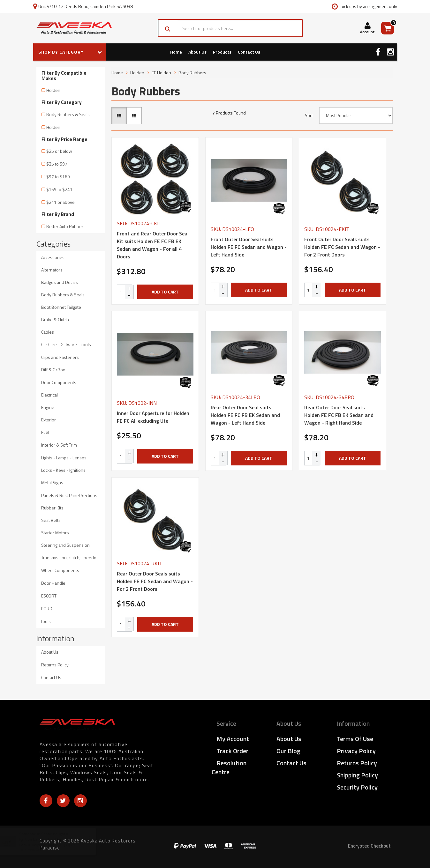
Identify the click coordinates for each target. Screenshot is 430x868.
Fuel (45, 432)
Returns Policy (55, 665)
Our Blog (288, 751)
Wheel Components (60, 570)
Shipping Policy (357, 775)
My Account (233, 739)
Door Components (59, 382)
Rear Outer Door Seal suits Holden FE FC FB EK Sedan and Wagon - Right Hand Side (339, 415)
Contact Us (249, 52)
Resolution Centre (229, 767)
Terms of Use (355, 739)
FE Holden (161, 73)
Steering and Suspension (65, 545)
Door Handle (53, 583)
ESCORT (49, 596)
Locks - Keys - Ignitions (63, 470)
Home (176, 52)
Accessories (53, 257)
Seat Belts (51, 520)
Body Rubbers (192, 73)
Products (222, 52)
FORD (47, 608)
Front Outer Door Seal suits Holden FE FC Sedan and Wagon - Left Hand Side (249, 247)
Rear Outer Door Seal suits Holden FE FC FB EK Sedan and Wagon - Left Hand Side (245, 415)
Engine (48, 407)
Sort (309, 115)
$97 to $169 (58, 177)
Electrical (49, 395)
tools (46, 621)
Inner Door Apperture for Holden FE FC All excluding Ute (153, 417)
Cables (48, 332)
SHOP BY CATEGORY (70, 52)
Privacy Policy (356, 751)
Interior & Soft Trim (59, 445)
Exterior (49, 420)
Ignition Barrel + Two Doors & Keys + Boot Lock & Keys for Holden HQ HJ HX (61, 842)
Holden (53, 90)
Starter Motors (55, 533)
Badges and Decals (60, 282)
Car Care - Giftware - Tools (66, 344)
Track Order (232, 751)
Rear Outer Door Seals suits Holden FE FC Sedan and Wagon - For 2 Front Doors (155, 581)
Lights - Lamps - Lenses (64, 458)
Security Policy (357, 787)
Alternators (52, 270)
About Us (197, 52)
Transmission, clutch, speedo (69, 557)
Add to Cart (165, 292)
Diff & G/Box (53, 370)
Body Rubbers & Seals (68, 114)
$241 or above (60, 202)
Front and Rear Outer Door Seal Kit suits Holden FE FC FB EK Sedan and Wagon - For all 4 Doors (153, 245)
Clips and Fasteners (60, 357)
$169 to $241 (59, 189)
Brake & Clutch (55, 319)
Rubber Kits (52, 508)
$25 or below (59, 151)
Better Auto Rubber (65, 226)
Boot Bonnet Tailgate (61, 307)
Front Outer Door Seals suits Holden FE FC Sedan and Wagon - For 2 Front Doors (342, 247)
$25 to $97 (57, 164)
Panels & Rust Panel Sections (69, 495)
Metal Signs (52, 482)
